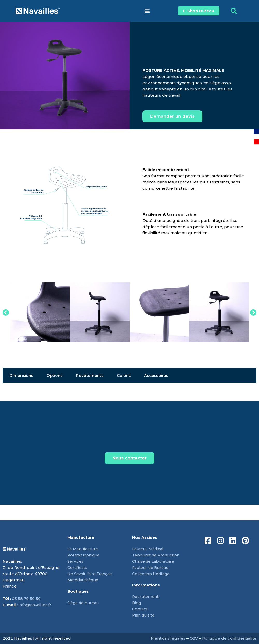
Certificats (77, 567)
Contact (140, 609)
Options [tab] (55, 375)
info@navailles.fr (35, 605)
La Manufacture (83, 549)
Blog (137, 603)
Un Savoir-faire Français (91, 574)
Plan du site (144, 615)
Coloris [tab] (124, 375)
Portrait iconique (84, 555)
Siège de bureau (84, 603)
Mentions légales (168, 638)
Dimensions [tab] (21, 375)
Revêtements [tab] (90, 375)
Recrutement (146, 596)
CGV (194, 638)
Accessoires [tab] (156, 375)
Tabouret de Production (157, 555)
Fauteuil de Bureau (152, 567)
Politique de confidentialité (229, 638)
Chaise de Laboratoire (154, 561)
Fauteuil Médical (149, 549)
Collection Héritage (152, 574)
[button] (147, 11)
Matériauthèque (84, 580)
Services (76, 561)
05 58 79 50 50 (26, 599)
